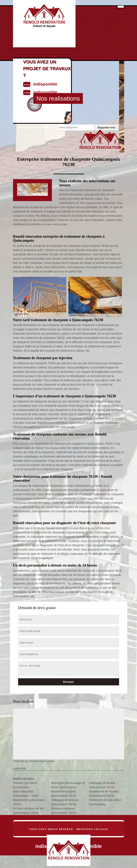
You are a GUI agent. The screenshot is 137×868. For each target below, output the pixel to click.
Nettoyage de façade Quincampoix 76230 (102, 785)
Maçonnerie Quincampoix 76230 (29, 802)
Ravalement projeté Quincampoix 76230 (64, 794)
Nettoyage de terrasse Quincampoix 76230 (65, 802)
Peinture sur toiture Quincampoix (25, 785)
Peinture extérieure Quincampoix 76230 (64, 811)
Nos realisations (58, 98)
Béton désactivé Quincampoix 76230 (26, 794)
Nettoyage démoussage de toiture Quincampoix (68, 785)
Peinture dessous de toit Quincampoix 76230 (28, 811)
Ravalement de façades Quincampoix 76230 (104, 794)
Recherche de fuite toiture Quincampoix (105, 802)
